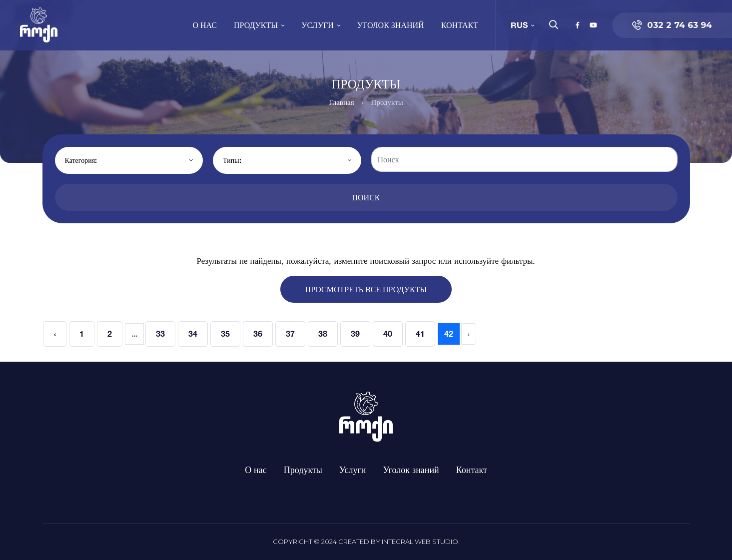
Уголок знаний (391, 25)
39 (355, 334)
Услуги (318, 25)
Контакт (460, 25)
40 (388, 334)
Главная (341, 102)
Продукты (256, 25)
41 (420, 334)
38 (323, 334)
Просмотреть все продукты (366, 289)
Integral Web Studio (420, 542)
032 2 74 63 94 (672, 25)
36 (258, 334)
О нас (205, 25)
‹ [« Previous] (55, 334)
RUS (519, 25)
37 (290, 334)
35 (225, 334)
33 (160, 334)
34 (193, 334)
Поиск (366, 197)
